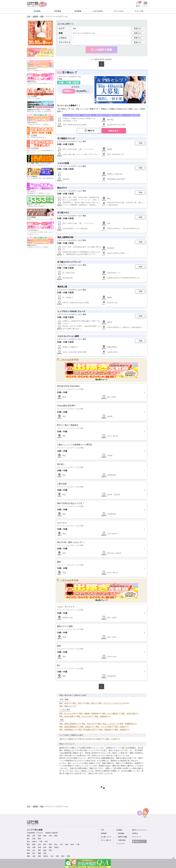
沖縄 (68, 856)
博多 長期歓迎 (105, 730)
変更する (137, 29)
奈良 (45, 847)
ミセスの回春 (63, 163)
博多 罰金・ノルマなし (107, 724)
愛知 (28, 844)
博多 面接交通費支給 (68, 727)
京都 (39, 847)
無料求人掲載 (123, 837)
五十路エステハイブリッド (69, 262)
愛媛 (39, 853)
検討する (91, 131)
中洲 (80, 739)
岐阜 (72, 844)
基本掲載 (121, 833)
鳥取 (39, 850)
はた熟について (106, 837)
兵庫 (34, 847)
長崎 (39, 856)
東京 (28, 842)
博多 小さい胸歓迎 (110, 713)
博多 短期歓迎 (121, 730)
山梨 (39, 844)
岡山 (50, 850)
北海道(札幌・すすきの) (35, 833)
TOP (29, 16)
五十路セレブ (70, 72)
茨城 (34, 839)
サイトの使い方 (106, 840)
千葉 (41, 842)
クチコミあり (119, 11)
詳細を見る (113, 131)
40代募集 (37, 11)
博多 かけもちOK (84, 716)
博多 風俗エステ (66, 706)
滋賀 (50, 847)
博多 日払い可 (88, 724)
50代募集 (58, 11)
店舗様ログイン (140, 841)
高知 (45, 853)
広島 (28, 850)
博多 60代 (90, 703)
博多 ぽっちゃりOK (67, 713)
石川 (61, 844)
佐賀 (34, 856)
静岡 (34, 844)
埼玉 (46, 842)
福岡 (61, 739)
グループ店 (139, 11)
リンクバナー (121, 844)
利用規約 (104, 833)
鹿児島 (46, 856)
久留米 (98, 739)
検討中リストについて (139, 830)
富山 (56, 844)
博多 (42, 16)
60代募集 (78, 11)
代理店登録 (122, 840)
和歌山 (57, 847)
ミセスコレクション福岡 (68, 336)
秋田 (45, 836)
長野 (50, 844)
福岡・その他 (111, 739)
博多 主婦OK (120, 727)
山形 (50, 836)
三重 (78, 844)
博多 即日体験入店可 (87, 730)
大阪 (28, 847)
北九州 (88, 739)
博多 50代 (77, 703)
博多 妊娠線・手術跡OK (89, 713)
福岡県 (35, 16)
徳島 (28, 853)
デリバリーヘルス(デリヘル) (70, 77)
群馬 (39, 839)
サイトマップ (136, 837)
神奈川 (35, 842)
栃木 (28, 839)
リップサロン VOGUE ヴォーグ (71, 311)
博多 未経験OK (101, 716)
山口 (34, 850)
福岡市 (71, 739)
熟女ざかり (62, 188)
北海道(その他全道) (51, 833)
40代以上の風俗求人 (103, 771)
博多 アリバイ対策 (103, 727)
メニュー (145, 4)
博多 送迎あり (86, 727)
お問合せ (135, 833)
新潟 (45, 844)
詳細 (140, 143)
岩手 (34, 836)
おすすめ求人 (98, 11)
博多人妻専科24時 (65, 237)
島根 (45, 850)
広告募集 (119, 830)
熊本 (63, 856)
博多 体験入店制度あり (69, 724)
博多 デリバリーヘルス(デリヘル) (112, 703)
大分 (52, 856)
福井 (67, 844)
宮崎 (57, 856)
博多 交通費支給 (127, 724)
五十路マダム (63, 212)
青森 (28, 836)
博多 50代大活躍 (66, 716)
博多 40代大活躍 (128, 713)
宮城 (39, 836)
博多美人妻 (62, 287)
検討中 (139, 4)
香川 (34, 853)
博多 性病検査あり (67, 730)
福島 (56, 836)
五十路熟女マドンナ (66, 138)
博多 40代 (64, 703)
